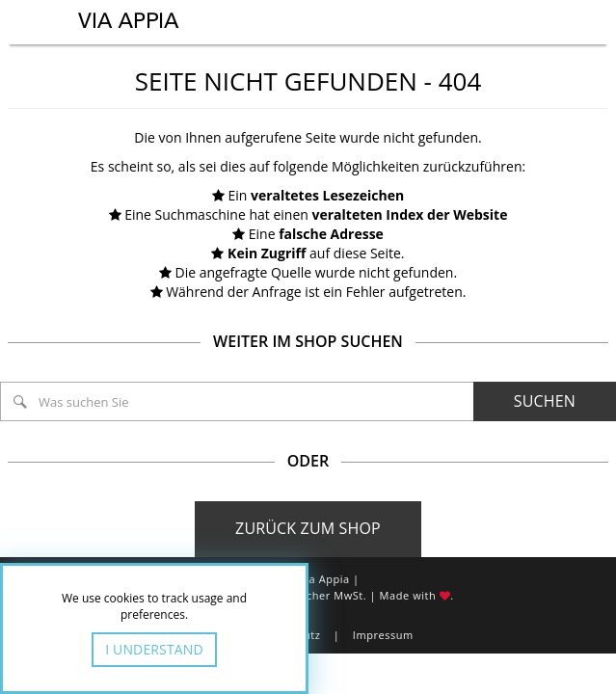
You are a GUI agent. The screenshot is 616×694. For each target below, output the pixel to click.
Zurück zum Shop (308, 528)
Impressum (383, 635)
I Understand (154, 649)
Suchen (545, 401)
